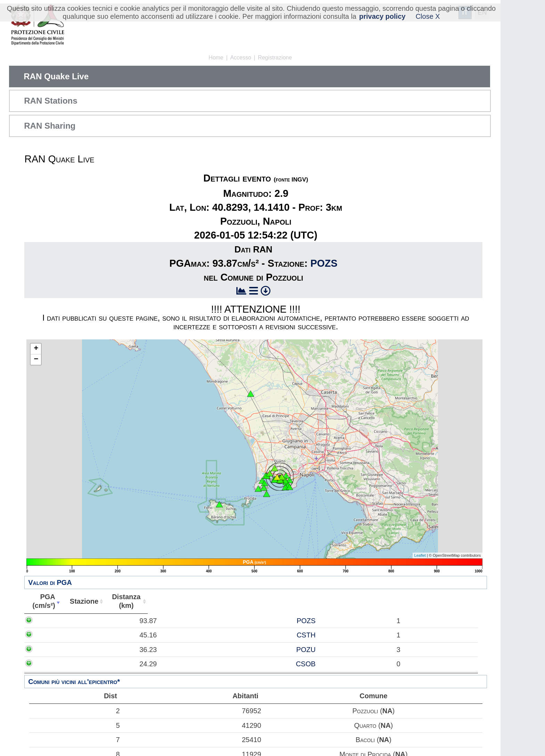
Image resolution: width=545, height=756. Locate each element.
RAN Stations (51, 101)
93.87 (48, 621)
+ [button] (36, 349)
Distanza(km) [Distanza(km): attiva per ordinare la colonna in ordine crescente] (124, 601)
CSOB (90, 664)
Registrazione (275, 58)
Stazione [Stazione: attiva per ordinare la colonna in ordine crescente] (82, 601)
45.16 (48, 635)
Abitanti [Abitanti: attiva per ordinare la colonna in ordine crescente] (164, 601)
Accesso (241, 58)
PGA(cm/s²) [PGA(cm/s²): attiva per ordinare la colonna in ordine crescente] (43, 601)
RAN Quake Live (56, 76)
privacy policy (382, 16)
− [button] (36, 360)
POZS (324, 263)
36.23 (48, 650)
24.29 (48, 664)
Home (216, 58)
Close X (428, 16)
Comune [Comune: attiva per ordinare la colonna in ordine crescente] (331, 601)
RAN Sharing (50, 126)
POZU (90, 650)
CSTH (90, 635)
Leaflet (420, 555)
